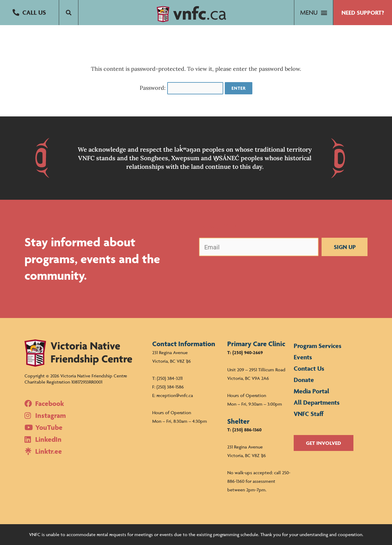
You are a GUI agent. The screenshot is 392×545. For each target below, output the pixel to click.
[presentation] (246, 273)
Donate (304, 380)
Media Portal (311, 391)
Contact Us (309, 368)
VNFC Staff (309, 414)
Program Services (318, 346)
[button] (29, 13)
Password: (182, 88)
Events (303, 357)
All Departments (317, 402)
